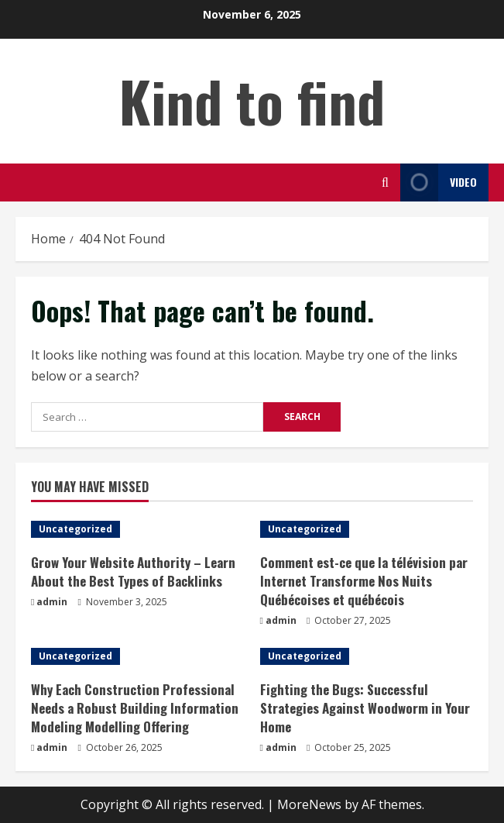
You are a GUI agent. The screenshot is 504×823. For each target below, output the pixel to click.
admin (52, 602)
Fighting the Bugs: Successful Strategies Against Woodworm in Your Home (365, 708)
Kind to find (252, 100)
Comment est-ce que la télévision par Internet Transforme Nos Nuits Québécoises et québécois (364, 581)
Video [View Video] (439, 183)
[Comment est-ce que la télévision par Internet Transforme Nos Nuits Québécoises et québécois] (367, 529)
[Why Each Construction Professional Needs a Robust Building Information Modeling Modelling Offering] (138, 656)
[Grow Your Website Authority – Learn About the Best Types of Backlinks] (138, 529)
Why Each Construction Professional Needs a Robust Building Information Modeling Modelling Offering (135, 708)
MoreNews (309, 804)
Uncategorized (75, 529)
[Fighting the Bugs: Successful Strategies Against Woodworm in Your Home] (367, 656)
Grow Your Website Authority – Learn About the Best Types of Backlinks (133, 572)
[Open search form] (385, 183)
